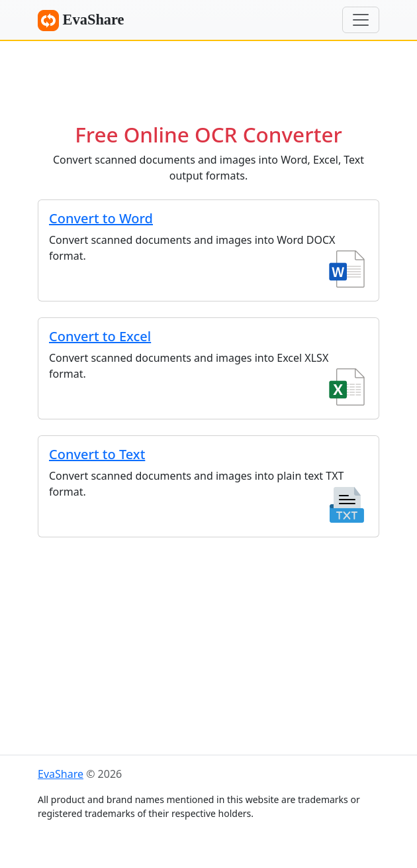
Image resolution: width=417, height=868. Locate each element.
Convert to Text (97, 454)
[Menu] (361, 20)
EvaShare (81, 21)
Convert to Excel (100, 336)
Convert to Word (101, 218)
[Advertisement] (208, 76)
